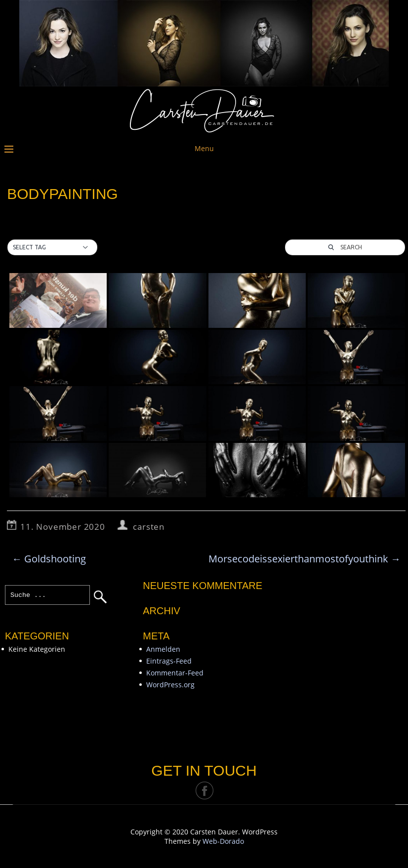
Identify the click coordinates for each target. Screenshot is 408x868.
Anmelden (163, 649)
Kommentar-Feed (175, 673)
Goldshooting (49, 559)
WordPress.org (170, 685)
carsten (149, 527)
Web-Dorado (223, 841)
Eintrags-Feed (169, 661)
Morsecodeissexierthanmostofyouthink (305, 559)
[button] (52, 247)
